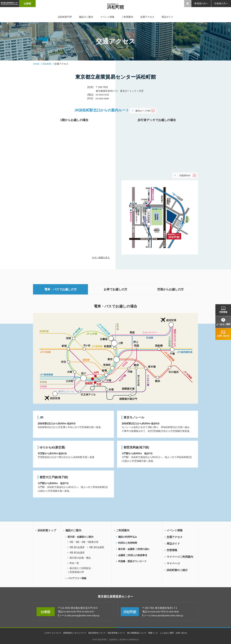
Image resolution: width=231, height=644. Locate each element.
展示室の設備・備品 (80, 557)
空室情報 (172, 549)
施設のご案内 (86, 17)
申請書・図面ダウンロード (132, 560)
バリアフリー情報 (77, 577)
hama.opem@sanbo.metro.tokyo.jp (170, 615)
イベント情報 (107, 17)
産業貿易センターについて (72, 633)
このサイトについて (48, 633)
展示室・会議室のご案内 (80, 536)
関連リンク (156, 633)
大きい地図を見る (100, 256)
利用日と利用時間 (128, 542)
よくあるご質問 (170, 633)
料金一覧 (74, 562)
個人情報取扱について (138, 633)
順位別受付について (96, 633)
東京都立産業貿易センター (116, 596)
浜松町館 (48, 64)
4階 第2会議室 (97, 546)
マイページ (173, 562)
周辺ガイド (167, 17)
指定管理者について (117, 633)
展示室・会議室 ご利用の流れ (134, 548)
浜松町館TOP (65, 17)
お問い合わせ (186, 633)
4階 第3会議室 (77, 551)
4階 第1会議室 (77, 546)
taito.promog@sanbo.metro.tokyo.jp (86, 615)
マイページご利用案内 (180, 556)
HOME (37, 64)
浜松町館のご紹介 (177, 569)
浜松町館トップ (47, 529)
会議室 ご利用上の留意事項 (133, 554)
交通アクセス (147, 17)
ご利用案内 (127, 17)
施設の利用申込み (128, 536)
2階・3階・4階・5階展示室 (84, 541)
